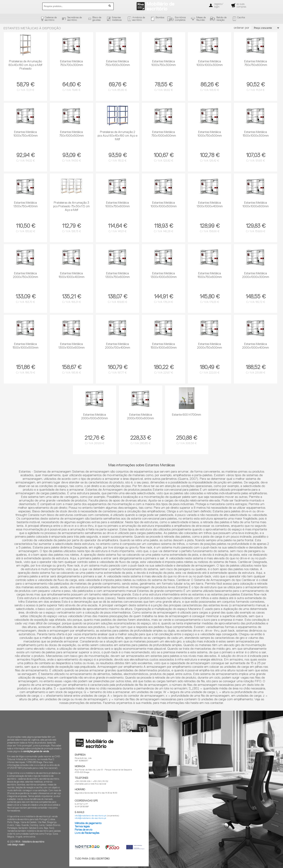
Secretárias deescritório (75, 19)
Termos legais (82, 827)
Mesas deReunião (201, 19)
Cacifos (241, 18)
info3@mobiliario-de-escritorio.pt (90, 816)
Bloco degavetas (97, 19)
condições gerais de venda (36, 752)
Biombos (160, 18)
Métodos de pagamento (88, 823)
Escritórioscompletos (180, 19)
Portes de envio (83, 830)
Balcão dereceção (221, 19)
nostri (22, 845)
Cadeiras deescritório (51, 19)
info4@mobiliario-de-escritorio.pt (90, 818)
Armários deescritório (139, 19)
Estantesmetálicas (117, 19)
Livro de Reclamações (87, 833)
